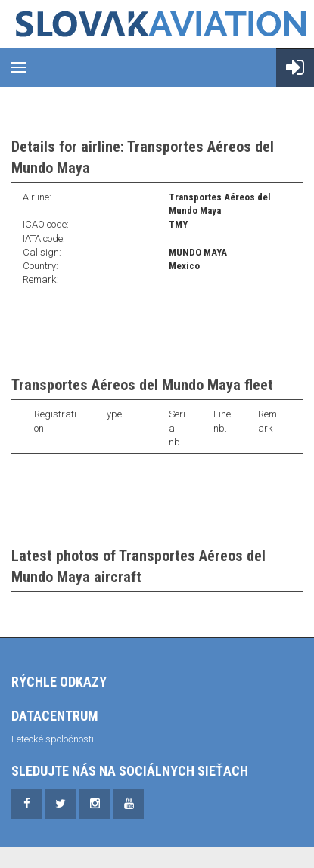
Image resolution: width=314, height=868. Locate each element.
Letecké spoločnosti (53, 739)
